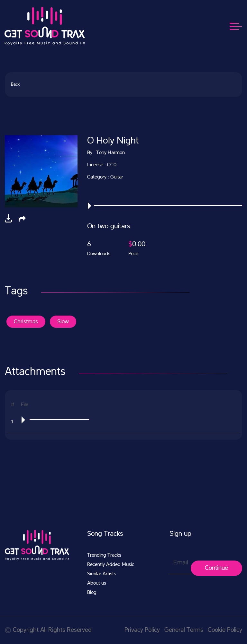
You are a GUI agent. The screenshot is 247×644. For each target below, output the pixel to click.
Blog (92, 593)
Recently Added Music (111, 565)
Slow (63, 322)
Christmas (26, 322)
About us (97, 583)
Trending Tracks (104, 555)
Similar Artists (102, 574)
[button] (22, 219)
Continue (216, 568)
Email (181, 563)
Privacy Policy (142, 630)
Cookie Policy (225, 630)
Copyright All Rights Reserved (48, 630)
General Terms (184, 630)
